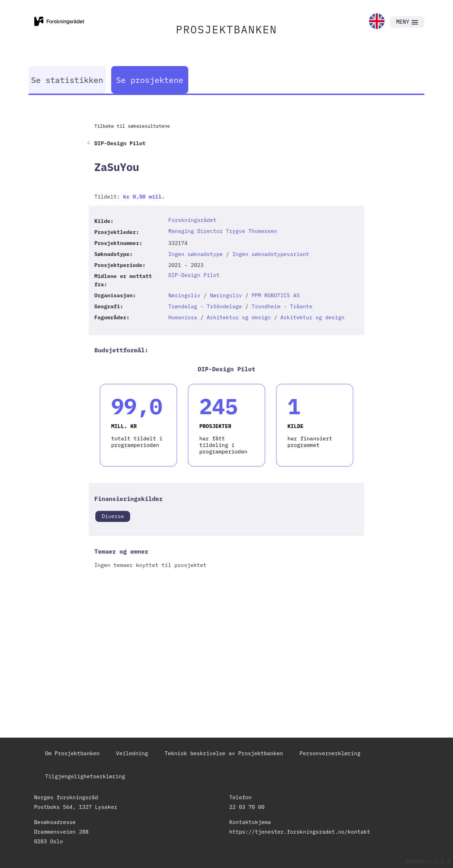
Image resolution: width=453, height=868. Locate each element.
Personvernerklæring (330, 753)
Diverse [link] (113, 516)
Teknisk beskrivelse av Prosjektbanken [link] (224, 753)
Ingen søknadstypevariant (271, 254)
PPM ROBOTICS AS (276, 295)
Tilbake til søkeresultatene (132, 126)
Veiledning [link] (132, 753)
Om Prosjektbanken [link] (72, 753)
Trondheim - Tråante (282, 306)
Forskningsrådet (192, 220)
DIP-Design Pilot (194, 275)
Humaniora (183, 317)
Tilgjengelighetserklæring (85, 776)
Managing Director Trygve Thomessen (223, 231)
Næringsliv (184, 295)
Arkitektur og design (239, 317)
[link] (377, 22)
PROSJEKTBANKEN (226, 29)
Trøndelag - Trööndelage (205, 306)
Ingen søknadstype (196, 254)
